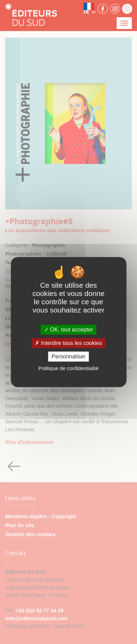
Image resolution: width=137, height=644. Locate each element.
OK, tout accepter (69, 330)
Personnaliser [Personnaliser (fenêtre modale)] (69, 356)
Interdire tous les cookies (68, 343)
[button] (90, 9)
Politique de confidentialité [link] (68, 368)
